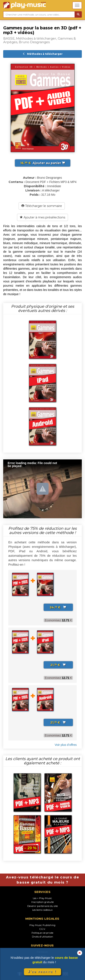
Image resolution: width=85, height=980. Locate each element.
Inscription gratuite (42, 902)
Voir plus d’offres (66, 745)
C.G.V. (42, 929)
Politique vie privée (42, 933)
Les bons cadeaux (42, 910)
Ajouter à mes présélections (42, 217)
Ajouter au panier (43, 163)
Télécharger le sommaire (42, 206)
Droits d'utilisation (42, 937)
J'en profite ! (42, 972)
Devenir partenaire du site (42, 906)
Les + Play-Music (42, 898)
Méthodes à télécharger (43, 54)
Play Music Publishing (42, 925)
